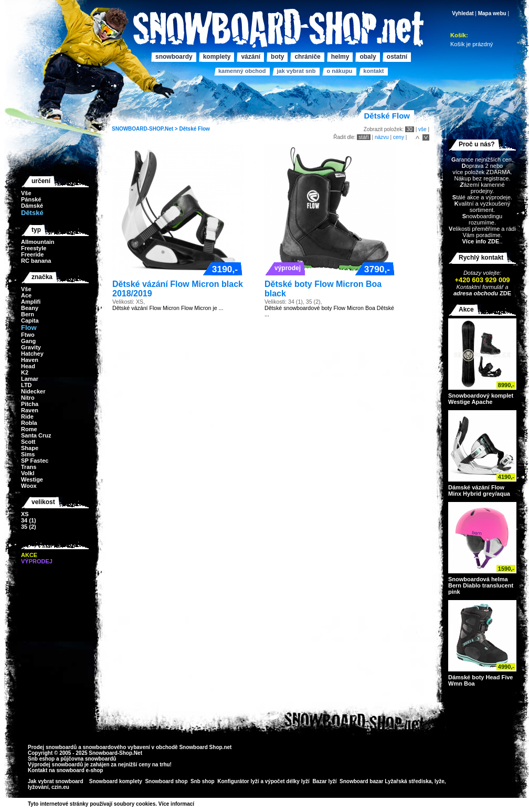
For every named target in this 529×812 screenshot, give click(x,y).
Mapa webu (492, 13)
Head (28, 366)
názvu (382, 137)
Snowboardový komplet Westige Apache (481, 399)
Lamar (30, 379)
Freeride (32, 254)
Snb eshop (41, 759)
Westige (32, 479)
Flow (204, 129)
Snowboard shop (166, 781)
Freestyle (34, 248)
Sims (28, 454)
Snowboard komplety (116, 781)
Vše (26, 193)
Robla (29, 423)
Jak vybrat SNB (296, 71)
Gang (28, 341)
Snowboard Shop (200, 747)
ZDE (505, 293)
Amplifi (31, 302)
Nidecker (33, 391)
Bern (28, 314)
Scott (28, 442)
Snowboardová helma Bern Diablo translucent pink (481, 585)
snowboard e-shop (80, 770)
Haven (30, 360)
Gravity (31, 347)
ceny (399, 137)
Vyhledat (463, 13)
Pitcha (30, 404)
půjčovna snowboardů (88, 759)
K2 (25, 372)
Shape (30, 448)
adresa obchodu (476, 293)
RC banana (36, 261)
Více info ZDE (480, 241)
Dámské (32, 206)
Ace (26, 295)
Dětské (188, 129)
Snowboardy (174, 57)
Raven (30, 410)
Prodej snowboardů (53, 747)
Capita (30, 320)
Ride (27, 416)
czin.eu (60, 787)
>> (198, 804)
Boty (277, 57)
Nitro (28, 398)
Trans (29, 467)
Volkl (28, 473)
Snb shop (203, 781)
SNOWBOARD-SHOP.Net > (145, 129)
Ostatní (397, 57)
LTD (27, 385)
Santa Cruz (36, 435)
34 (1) (29, 520)
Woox (29, 486)
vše (422, 129)
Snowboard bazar (361, 781)
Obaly (368, 57)
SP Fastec (35, 461)
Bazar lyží (324, 781)
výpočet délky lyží (287, 781)
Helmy (340, 57)
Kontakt (373, 71)
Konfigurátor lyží (238, 781)
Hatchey (32, 354)
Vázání (251, 57)
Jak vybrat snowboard (56, 781)
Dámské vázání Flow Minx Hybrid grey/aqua (479, 490)
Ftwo (28, 335)
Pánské (31, 199)
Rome (29, 429)
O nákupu (339, 71)
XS (25, 514)
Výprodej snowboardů (55, 765)
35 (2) (29, 527)
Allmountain (38, 242)
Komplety (217, 57)
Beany (30, 308)
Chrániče (307, 57)
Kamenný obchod (242, 71)
